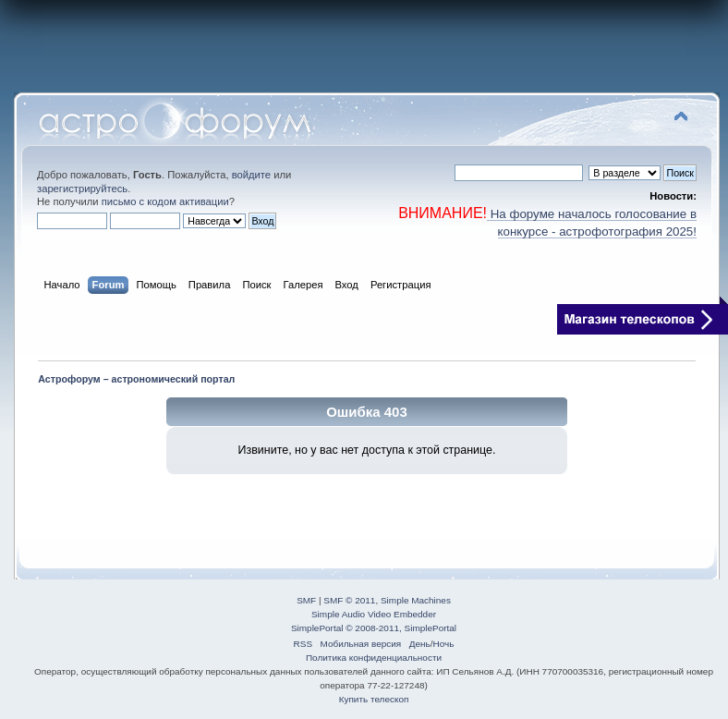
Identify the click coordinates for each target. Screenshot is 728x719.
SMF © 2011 (349, 600)
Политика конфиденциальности (374, 658)
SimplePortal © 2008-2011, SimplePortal (374, 628)
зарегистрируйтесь (82, 189)
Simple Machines (416, 600)
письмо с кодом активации (165, 201)
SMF (306, 600)
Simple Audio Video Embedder (374, 614)
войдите (251, 175)
